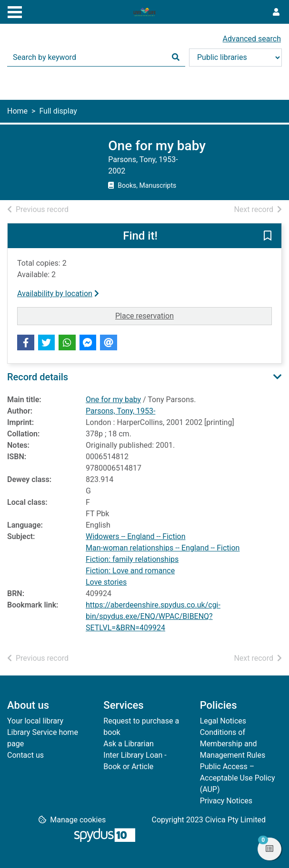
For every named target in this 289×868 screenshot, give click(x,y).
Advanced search (252, 39)
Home (17, 111)
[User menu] (276, 12)
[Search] (176, 58)
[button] (268, 236)
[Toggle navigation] (15, 11)
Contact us (25, 755)
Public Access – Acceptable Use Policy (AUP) (238, 778)
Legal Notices (223, 721)
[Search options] (235, 58)
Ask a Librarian (129, 744)
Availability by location (58, 294)
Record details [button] (38, 377)
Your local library (35, 721)
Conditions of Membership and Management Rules (233, 744)
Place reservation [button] (178, 315)
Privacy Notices (226, 801)
